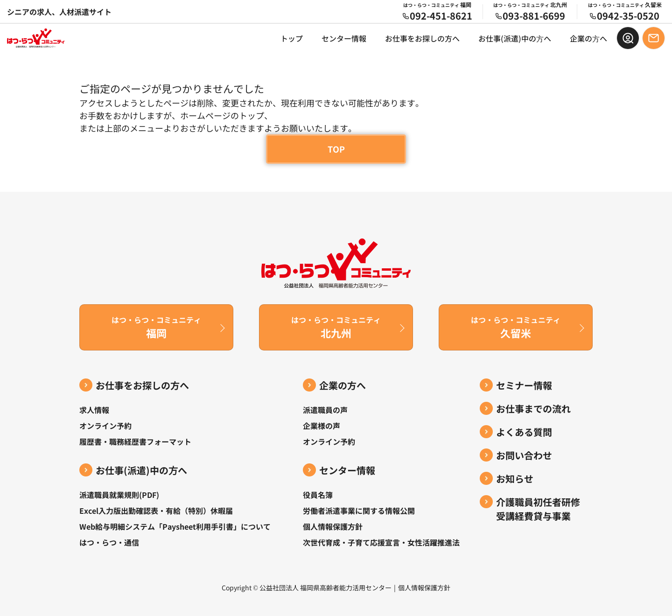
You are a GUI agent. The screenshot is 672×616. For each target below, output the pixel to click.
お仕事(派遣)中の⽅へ (515, 38)
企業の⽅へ (588, 38)
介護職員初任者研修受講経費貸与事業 (538, 509)
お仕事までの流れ (533, 409)
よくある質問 (524, 432)
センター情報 (344, 38)
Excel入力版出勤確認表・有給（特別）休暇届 (156, 511)
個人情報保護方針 (333, 526)
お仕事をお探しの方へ (422, 38)
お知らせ (515, 479)
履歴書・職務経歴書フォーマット (135, 441)
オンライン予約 (105, 426)
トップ (292, 38)
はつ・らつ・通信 (109, 542)
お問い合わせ (524, 455)
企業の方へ (343, 385)
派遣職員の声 (325, 410)
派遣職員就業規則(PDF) (119, 495)
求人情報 (94, 410)
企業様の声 (322, 426)
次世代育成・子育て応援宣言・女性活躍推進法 (381, 542)
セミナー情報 (524, 385)
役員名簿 (318, 495)
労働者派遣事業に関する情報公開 (359, 511)
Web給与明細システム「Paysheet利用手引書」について (175, 526)
